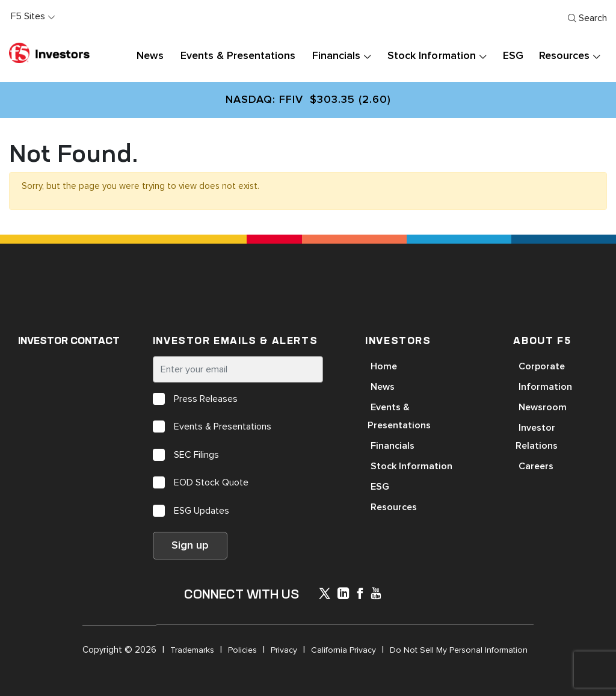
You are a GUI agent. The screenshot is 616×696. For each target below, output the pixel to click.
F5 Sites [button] (28, 16)
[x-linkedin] (343, 595)
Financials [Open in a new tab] (393, 446)
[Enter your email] (238, 369)
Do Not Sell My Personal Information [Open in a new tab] (459, 650)
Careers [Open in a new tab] (536, 466)
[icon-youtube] (376, 595)
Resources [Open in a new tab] (394, 507)
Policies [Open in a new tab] (242, 650)
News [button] (150, 56)
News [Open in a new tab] (383, 387)
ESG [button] (513, 56)
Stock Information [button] (431, 56)
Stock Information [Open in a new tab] (411, 466)
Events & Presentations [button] (238, 56)
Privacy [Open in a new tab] (284, 650)
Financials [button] (336, 56)
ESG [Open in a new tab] (380, 487)
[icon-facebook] (360, 595)
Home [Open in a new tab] (384, 366)
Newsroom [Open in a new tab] (543, 407)
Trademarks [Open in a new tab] (192, 650)
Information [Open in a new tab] (545, 387)
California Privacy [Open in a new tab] (343, 650)
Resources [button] (564, 56)
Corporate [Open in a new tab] (542, 366)
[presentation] (367, 56)
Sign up (190, 546)
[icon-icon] (325, 596)
